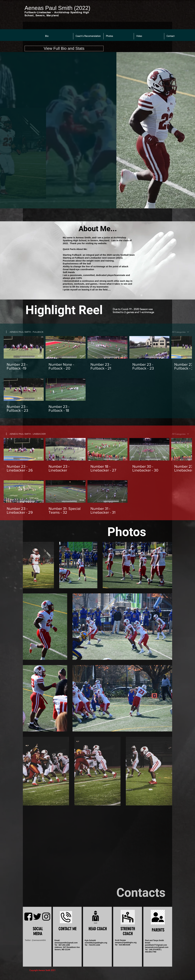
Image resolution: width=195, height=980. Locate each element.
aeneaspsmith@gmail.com (66, 943)
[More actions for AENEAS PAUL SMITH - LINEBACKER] (26, 434)
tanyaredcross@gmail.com (157, 947)
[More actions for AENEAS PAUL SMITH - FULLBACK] (25, 332)
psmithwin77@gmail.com (156, 945)
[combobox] (180, 332)
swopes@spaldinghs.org (126, 943)
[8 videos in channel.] (97, 476)
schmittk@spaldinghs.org (96, 943)
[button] (58, 36)
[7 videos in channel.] (97, 374)
